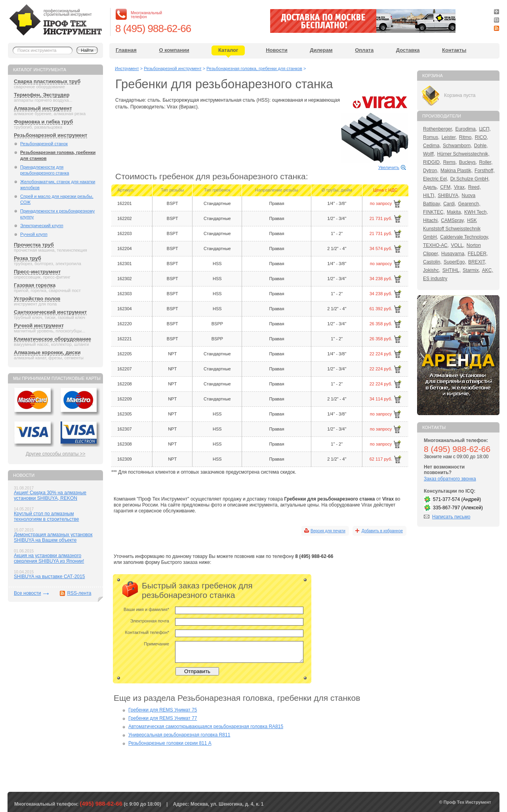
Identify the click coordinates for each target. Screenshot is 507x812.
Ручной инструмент (39, 325)
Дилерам (321, 50)
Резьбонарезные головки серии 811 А (170, 743)
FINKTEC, (434, 212)
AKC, (488, 270)
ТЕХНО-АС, (436, 245)
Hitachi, (431, 220)
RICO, (481, 137)
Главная (126, 50)
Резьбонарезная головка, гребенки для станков (58, 155)
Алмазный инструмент (43, 108)
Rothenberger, (438, 129)
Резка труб (28, 258)
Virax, (460, 187)
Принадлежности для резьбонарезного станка (45, 170)
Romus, (431, 137)
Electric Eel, (436, 179)
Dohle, (481, 146)
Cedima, (432, 146)
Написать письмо (451, 517)
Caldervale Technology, (465, 237)
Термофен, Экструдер (42, 95)
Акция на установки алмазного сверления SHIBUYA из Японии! (49, 558)
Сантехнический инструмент (50, 312)
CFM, (446, 187)
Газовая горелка (35, 285)
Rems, (450, 162)
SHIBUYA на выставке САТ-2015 (49, 577)
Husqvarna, (453, 254)
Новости (277, 50)
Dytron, (431, 171)
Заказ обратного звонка (450, 479)
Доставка (408, 50)
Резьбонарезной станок (44, 144)
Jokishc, (432, 270)
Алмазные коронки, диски (47, 352)
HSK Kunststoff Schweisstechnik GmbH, (452, 229)
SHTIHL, (452, 270)
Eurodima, (466, 129)
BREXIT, (477, 262)
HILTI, (429, 195)
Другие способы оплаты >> (56, 454)
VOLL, (457, 245)
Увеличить (389, 167)
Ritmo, (466, 137)
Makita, (455, 212)
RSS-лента (79, 593)
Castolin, (432, 262)
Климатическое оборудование (52, 339)
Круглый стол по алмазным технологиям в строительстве (46, 516)
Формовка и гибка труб (43, 122)
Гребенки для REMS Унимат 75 (163, 710)
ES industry (435, 279)
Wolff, (429, 154)
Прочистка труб (34, 245)
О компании (174, 50)
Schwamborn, (457, 146)
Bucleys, (468, 162)
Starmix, (471, 270)
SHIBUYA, (449, 195)
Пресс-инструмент (37, 272)
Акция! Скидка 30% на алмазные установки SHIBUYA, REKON (50, 495)
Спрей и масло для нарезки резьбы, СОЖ (57, 199)
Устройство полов (37, 299)
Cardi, (450, 204)
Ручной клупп (34, 234)
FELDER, (478, 254)
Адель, (431, 187)
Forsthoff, (484, 171)
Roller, (486, 162)
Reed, (475, 187)
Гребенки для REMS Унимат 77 (163, 718)
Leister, (449, 137)
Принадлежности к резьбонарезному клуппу (57, 214)
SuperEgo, (455, 262)
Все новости (27, 593)
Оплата (364, 50)
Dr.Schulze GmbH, (470, 179)
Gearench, (469, 204)
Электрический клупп (42, 226)
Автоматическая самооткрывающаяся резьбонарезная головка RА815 (206, 727)
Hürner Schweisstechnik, (463, 154)
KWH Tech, (476, 212)
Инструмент (127, 68)
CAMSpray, (453, 220)
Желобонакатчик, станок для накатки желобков (58, 185)
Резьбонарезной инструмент (51, 135)
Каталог (228, 50)
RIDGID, (432, 162)
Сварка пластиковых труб (47, 81)
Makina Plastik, (456, 171)
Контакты (454, 50)
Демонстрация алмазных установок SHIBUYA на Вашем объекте (53, 537)
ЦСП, (485, 129)
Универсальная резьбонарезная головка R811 (179, 735)
